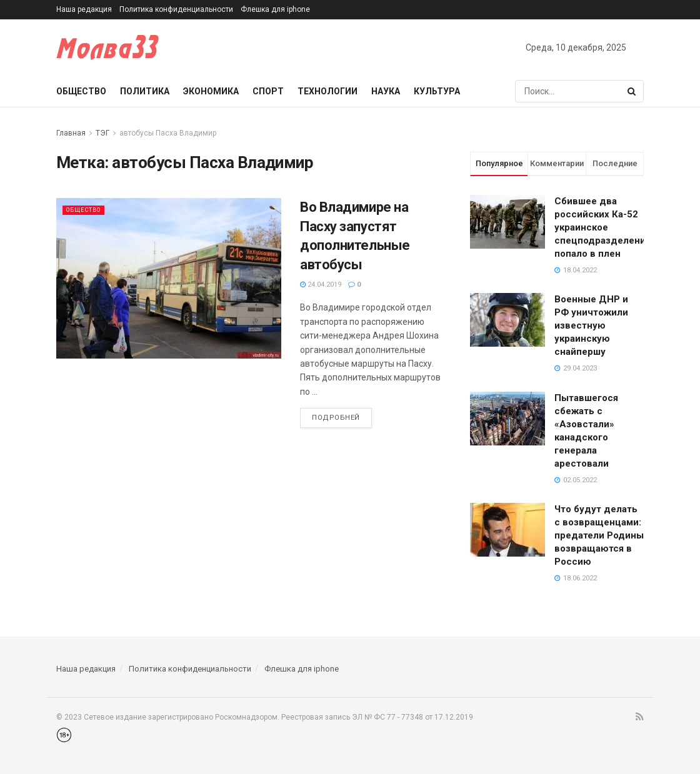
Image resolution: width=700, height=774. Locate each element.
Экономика (211, 91)
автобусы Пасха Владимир (168, 133)
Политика (145, 91)
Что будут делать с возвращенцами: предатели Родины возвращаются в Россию (599, 535)
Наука (386, 91)
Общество (81, 91)
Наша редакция (84, 9)
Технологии (327, 91)
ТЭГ (102, 133)
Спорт (268, 91)
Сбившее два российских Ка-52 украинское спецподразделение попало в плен (603, 227)
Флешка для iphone (275, 9)
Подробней (336, 418)
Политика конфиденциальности (176, 9)
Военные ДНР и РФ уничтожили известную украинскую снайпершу (591, 325)
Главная (71, 133)
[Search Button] (632, 91)
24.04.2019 (321, 285)
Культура (437, 91)
